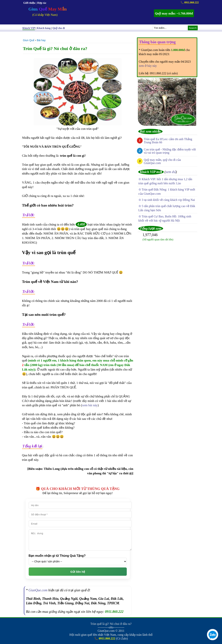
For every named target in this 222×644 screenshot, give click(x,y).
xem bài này (90, 405)
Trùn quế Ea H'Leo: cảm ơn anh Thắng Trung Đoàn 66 (168, 141)
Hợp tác (42, 3)
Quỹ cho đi (59, 28)
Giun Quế (29, 40)
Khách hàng (44, 28)
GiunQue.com (38, 590)
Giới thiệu (29, 3)
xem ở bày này (148, 66)
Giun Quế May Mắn (48, 9)
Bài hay (41, 40)
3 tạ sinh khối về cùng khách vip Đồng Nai (168, 200)
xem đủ (171, 172)
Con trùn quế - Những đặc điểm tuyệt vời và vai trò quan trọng (170, 151)
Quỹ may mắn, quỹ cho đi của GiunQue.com (162, 161)
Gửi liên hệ (78, 572)
